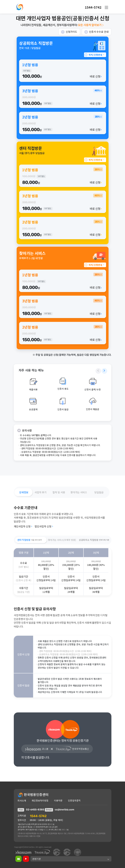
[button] (106, 7)
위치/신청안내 (95, 55)
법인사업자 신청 (44, 526)
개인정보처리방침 (40, 800)
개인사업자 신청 (23, 526)
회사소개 (22, 800)
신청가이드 (69, 32)
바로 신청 (96, 76)
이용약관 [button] (58, 800)
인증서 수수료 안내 (96, 32)
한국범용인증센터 (33, 794)
